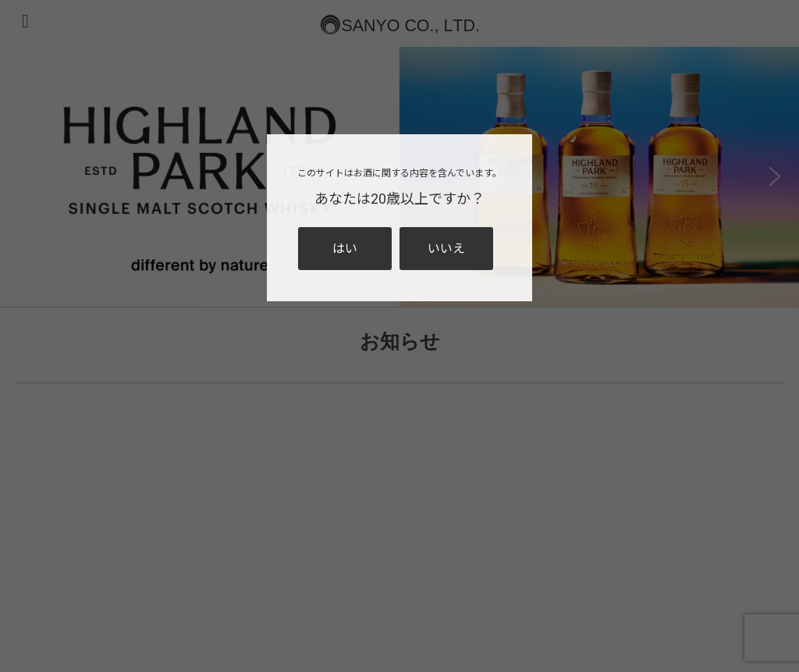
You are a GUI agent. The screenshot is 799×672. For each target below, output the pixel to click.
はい (345, 249)
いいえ (446, 249)
